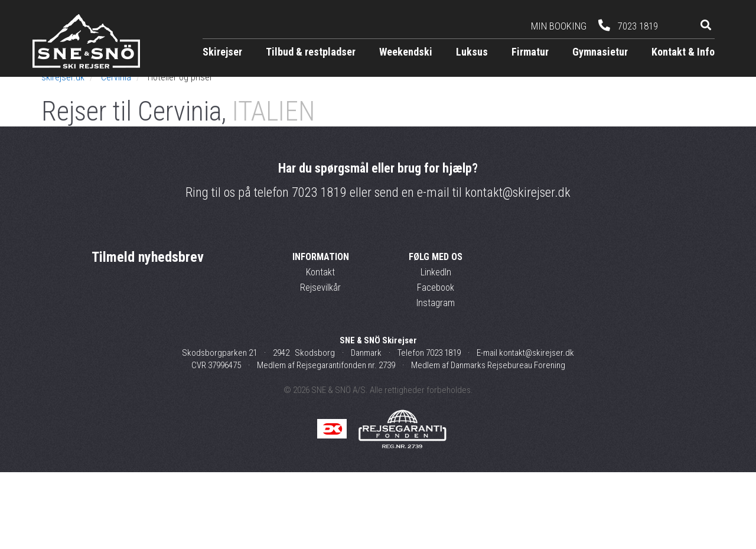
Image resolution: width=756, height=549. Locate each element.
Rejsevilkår (320, 364)
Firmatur (530, 52)
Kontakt (320, 348)
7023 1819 (319, 269)
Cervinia (116, 154)
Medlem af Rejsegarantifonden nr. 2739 (326, 442)
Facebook (436, 364)
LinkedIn (436, 348)
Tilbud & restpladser (311, 52)
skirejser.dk (63, 154)
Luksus (472, 52)
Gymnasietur (600, 52)
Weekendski (406, 52)
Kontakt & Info (683, 52)
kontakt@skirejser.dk (518, 269)
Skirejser (222, 52)
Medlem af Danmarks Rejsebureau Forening (488, 442)
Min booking (559, 26)
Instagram (436, 379)
